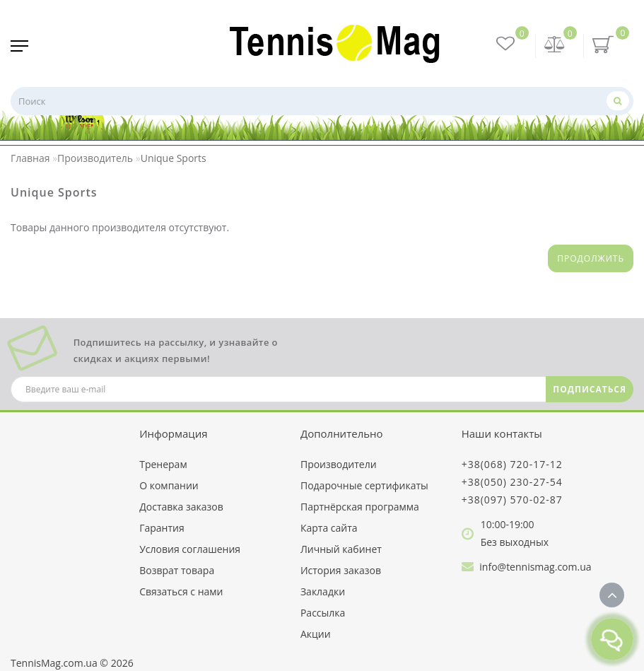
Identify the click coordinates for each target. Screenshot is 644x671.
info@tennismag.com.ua (535, 567)
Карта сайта (329, 528)
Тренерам (163, 464)
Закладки (323, 591)
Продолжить (591, 258)
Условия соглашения (190, 549)
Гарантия (162, 528)
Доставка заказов (181, 507)
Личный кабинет (341, 549)
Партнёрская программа (360, 507)
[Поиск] (618, 101)
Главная (30, 158)
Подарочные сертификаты (364, 485)
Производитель (95, 158)
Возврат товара (177, 570)
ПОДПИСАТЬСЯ (590, 389)
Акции (316, 634)
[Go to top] (612, 595)
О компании (169, 485)
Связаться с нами (181, 591)
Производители (339, 464)
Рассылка (323, 613)
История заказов (341, 570)
